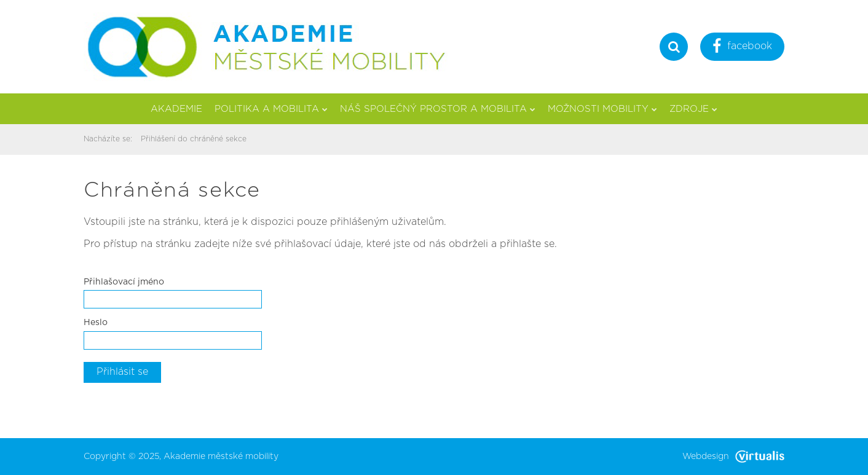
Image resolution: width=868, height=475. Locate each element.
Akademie (176, 109)
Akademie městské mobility (221, 457)
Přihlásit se (122, 372)
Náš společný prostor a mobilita (438, 109)
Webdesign (733, 457)
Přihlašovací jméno (124, 282)
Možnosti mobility (602, 109)
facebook (742, 48)
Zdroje (693, 109)
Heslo (96, 323)
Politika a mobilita (271, 109)
